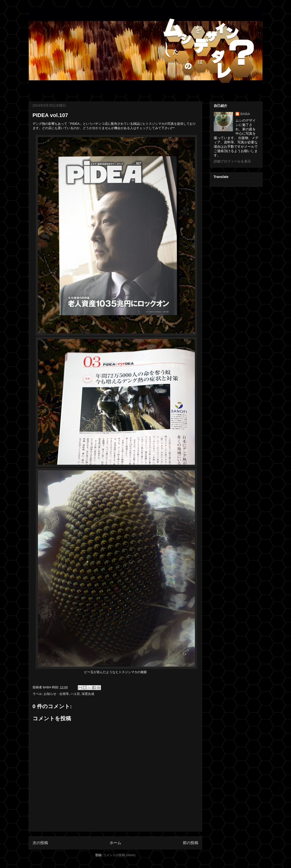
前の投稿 (191, 843)
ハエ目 (75, 694)
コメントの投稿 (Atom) (119, 855)
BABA (245, 114)
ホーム (115, 843)
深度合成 (88, 694)
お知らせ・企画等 (56, 694)
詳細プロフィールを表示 (232, 161)
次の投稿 (40, 843)
